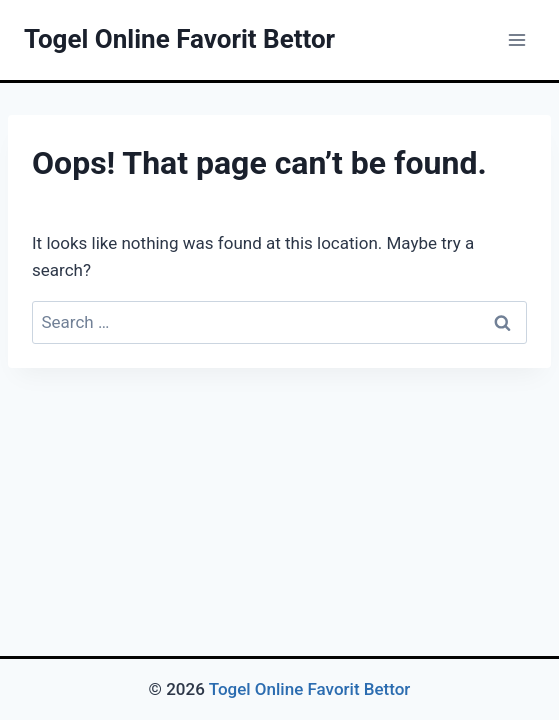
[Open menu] (516, 39)
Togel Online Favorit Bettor (310, 689)
